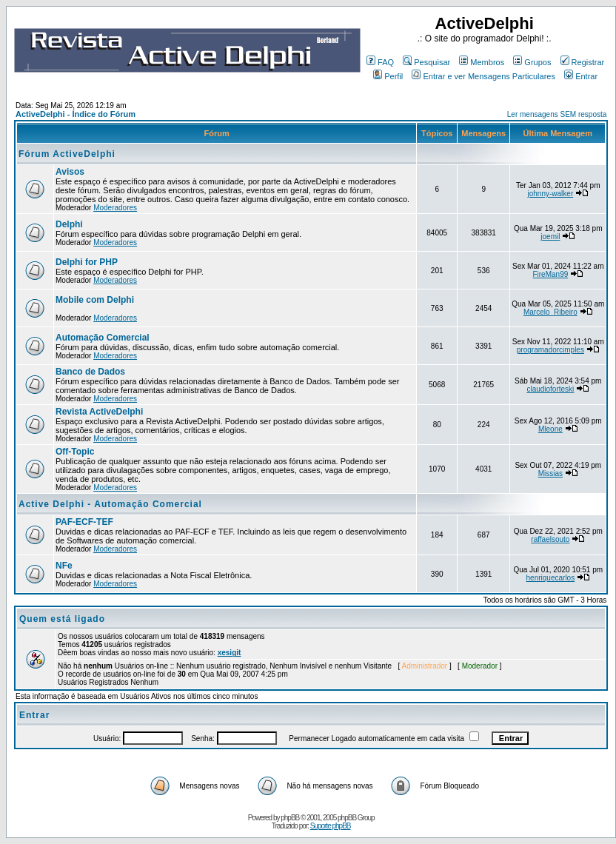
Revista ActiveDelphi (99, 412)
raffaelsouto (550, 539)
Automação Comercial (103, 338)
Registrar (583, 62)
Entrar (581, 76)
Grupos (532, 62)
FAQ (380, 62)
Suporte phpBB (331, 826)
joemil (550, 237)
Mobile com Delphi (95, 300)
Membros (482, 62)
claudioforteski (550, 389)
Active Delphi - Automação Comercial (110, 504)
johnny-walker (551, 194)
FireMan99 (550, 274)
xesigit (230, 653)
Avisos (70, 172)
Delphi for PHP (87, 262)
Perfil (388, 76)
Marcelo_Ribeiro (550, 312)
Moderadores (115, 208)
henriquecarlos (551, 578)
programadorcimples (550, 350)
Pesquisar (426, 62)
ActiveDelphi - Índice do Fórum (76, 114)
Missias (550, 473)
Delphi (69, 224)
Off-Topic (75, 452)
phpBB (290, 818)
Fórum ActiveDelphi (67, 154)
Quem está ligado (62, 619)
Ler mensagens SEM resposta (557, 114)
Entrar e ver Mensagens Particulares (483, 76)
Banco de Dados (90, 372)
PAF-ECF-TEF (84, 522)
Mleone (550, 429)
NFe (64, 566)
